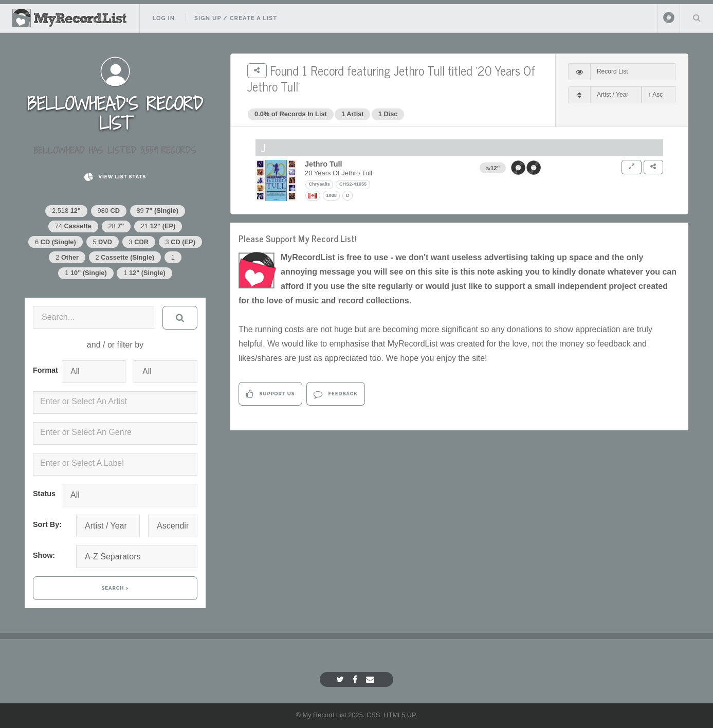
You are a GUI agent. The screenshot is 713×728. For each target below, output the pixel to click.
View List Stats (115, 177)
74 (73, 226)
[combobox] (115, 403)
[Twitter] (341, 679)
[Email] (371, 679)
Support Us (270, 394)
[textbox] (117, 402)
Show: (44, 555)
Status (43, 494)
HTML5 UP (399, 715)
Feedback (335, 394)
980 (109, 211)
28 (116, 226)
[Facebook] (356, 679)
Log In (163, 18)
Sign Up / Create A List (236, 18)
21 (158, 226)
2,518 (66, 211)
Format (43, 370)
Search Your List (697, 17)
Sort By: (47, 524)
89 (158, 211)
